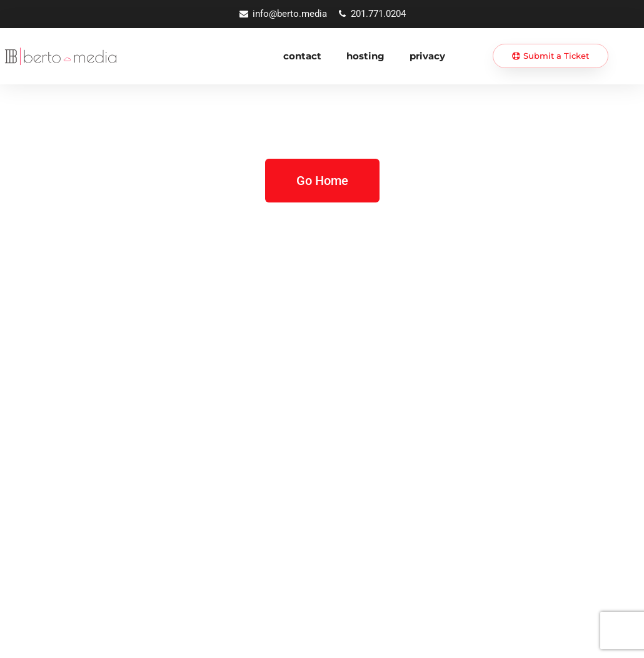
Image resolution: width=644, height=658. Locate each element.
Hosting (365, 56)
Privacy (427, 56)
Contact (302, 56)
